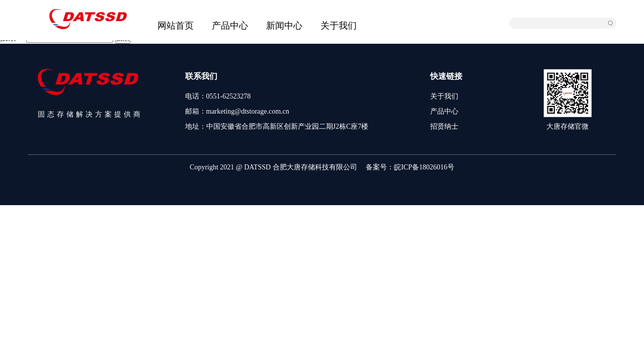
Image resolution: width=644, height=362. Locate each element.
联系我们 (201, 76)
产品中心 (230, 26)
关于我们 (339, 26)
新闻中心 (284, 26)
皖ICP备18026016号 (424, 167)
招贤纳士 (444, 126)
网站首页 (176, 26)
